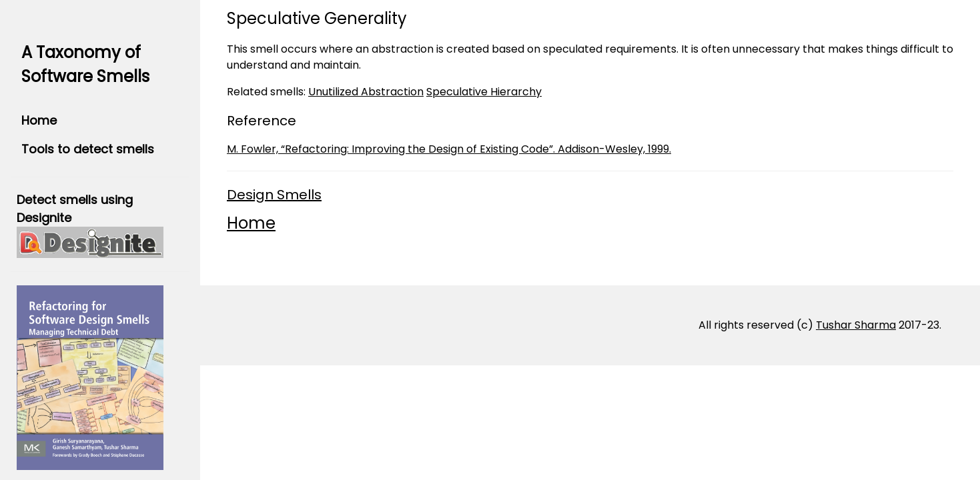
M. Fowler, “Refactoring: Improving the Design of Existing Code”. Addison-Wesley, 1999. (449, 149)
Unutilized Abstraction (366, 92)
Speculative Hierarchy (484, 92)
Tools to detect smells (88, 149)
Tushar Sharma (856, 325)
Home (39, 120)
